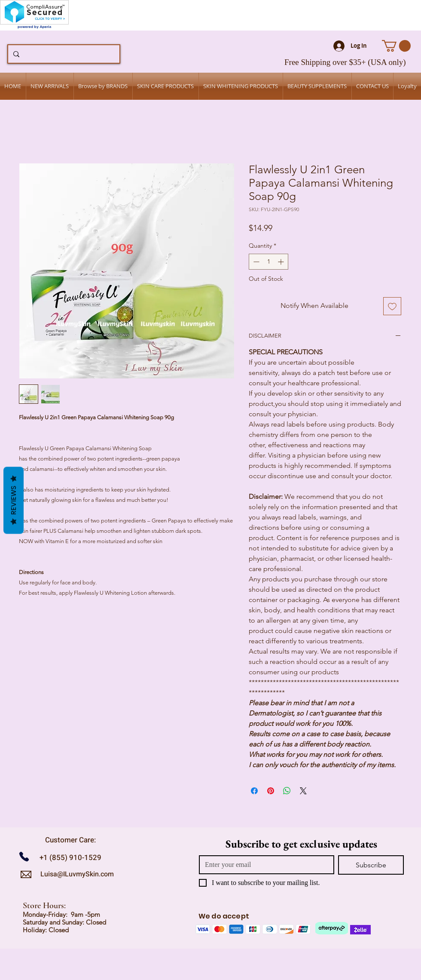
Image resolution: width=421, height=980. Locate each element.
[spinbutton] (268, 262)
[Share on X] (303, 791)
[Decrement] (255, 262)
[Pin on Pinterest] (271, 791)
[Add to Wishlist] (392, 306)
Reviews (14, 500)
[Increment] (282, 262)
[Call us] (27, 856)
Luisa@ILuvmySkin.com (77, 874)
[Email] (264, 865)
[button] (396, 46)
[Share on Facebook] (254, 791)
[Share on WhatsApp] (287, 791)
